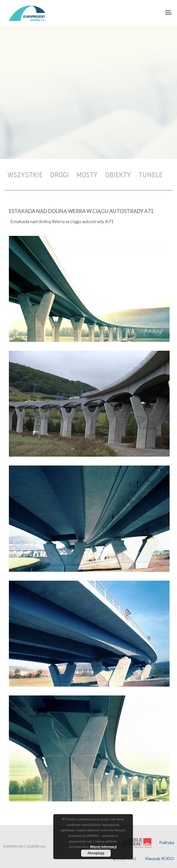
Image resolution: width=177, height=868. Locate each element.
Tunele (151, 174)
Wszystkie (25, 174)
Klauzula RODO (160, 858)
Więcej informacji (103, 847)
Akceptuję (96, 853)
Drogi (59, 174)
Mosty (87, 174)
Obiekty (118, 174)
